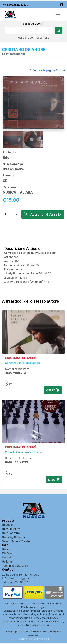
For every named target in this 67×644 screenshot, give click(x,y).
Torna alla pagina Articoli (47, 70)
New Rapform (11, 533)
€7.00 (54, 480)
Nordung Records (13, 537)
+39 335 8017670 (16, 5)
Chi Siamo (9, 553)
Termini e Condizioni (15, 566)
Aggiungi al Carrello (43, 214)
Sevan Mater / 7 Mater (16, 541)
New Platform (11, 529)
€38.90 (53, 390)
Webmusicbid (41, 639)
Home (6, 549)
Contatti (8, 557)
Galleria (7, 562)
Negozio (7, 525)
